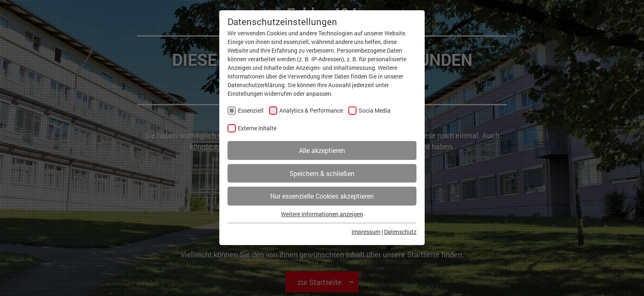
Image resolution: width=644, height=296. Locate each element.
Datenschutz (400, 232)
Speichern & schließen (322, 173)
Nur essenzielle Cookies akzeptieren (322, 196)
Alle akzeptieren (322, 150)
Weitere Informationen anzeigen (322, 214)
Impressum (366, 232)
